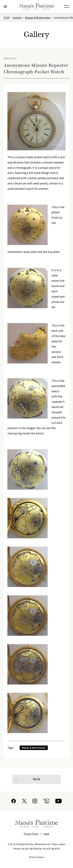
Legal (46, 834)
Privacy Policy (31, 834)
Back (36, 779)
